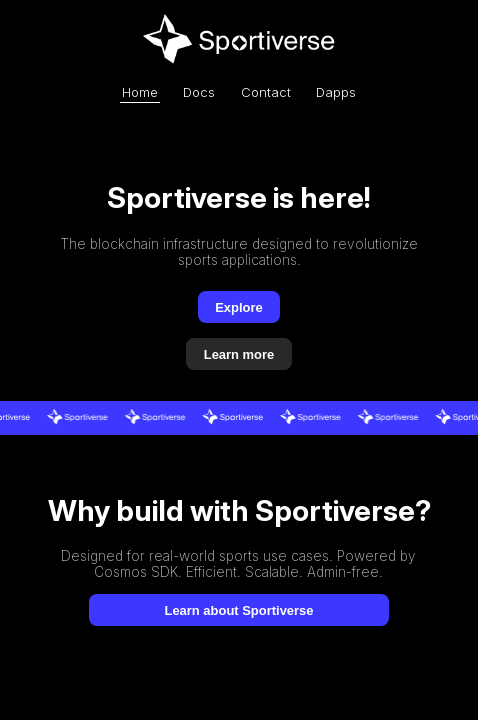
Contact (266, 92)
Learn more (239, 354)
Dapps (336, 92)
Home (140, 92)
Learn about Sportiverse (239, 610)
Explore (239, 307)
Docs (199, 92)
